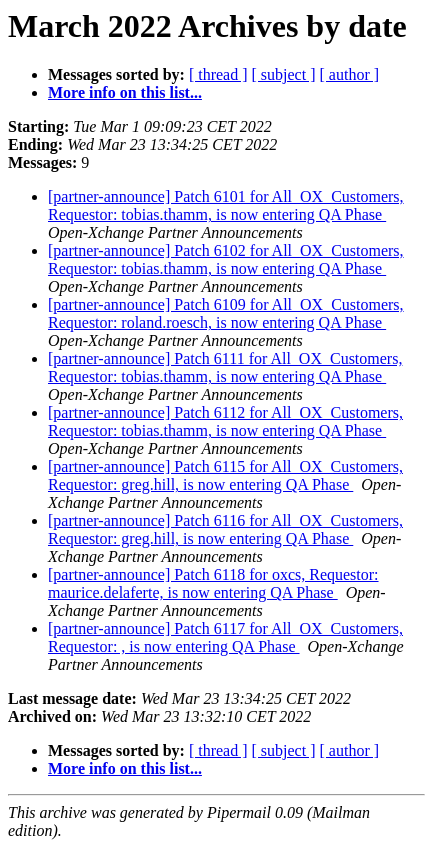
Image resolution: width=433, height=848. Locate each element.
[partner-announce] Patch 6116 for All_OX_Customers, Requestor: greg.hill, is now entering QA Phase (225, 529)
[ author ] (350, 74)
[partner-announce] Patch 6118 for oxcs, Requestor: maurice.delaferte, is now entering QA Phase (213, 583)
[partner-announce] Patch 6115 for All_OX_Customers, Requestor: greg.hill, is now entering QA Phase (225, 475)
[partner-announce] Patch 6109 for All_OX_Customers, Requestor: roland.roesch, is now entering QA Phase (226, 313)
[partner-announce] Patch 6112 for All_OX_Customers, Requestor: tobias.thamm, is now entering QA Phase (225, 421)
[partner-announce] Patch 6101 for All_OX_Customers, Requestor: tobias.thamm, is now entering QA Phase (226, 205)
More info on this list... (125, 92)
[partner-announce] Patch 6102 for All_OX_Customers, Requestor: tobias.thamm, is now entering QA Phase (226, 259)
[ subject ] (284, 74)
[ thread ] (218, 74)
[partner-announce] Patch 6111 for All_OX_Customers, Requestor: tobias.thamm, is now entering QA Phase (225, 367)
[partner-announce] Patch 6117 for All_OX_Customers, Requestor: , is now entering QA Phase (225, 637)
